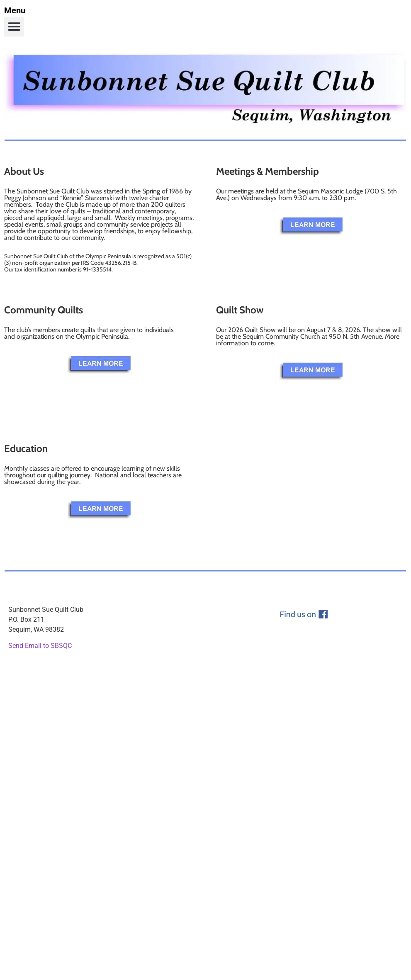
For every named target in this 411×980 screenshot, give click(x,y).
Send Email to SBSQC (40, 646)
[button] (14, 27)
